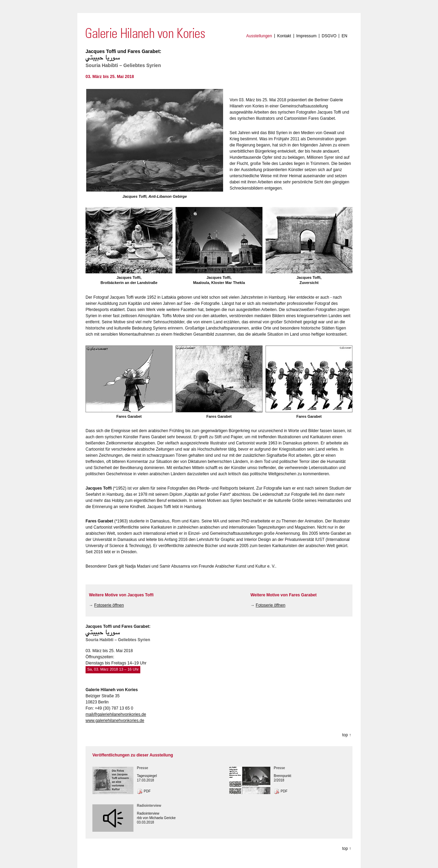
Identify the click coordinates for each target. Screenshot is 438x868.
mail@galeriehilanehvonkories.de (116, 714)
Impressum (306, 36)
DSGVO (329, 36)
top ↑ (347, 735)
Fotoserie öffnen (109, 605)
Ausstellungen (259, 36)
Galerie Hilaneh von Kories (145, 33)
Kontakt (284, 36)
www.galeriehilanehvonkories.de (115, 721)
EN (344, 36)
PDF (147, 791)
